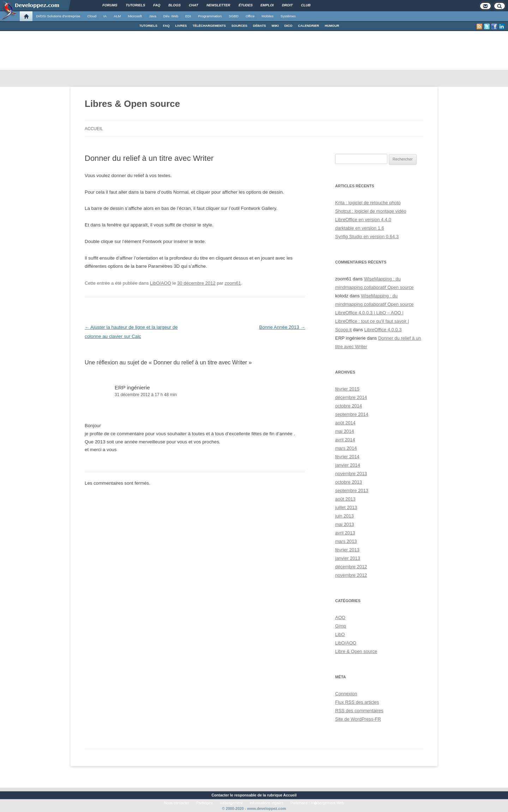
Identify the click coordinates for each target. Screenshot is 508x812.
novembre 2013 (351, 474)
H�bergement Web (327, 803)
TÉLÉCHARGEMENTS (209, 26)
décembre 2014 (351, 397)
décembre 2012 (351, 567)
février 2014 (347, 457)
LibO (340, 634)
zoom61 (233, 283)
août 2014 (345, 423)
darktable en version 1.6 (360, 228)
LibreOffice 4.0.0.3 (383, 330)
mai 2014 (344, 431)
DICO (288, 26)
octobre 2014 (349, 406)
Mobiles (268, 16)
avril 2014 (345, 440)
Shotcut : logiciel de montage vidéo (371, 211)
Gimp (341, 626)
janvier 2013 (348, 558)
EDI (188, 16)
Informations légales (267, 803)
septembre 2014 (352, 414)
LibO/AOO (161, 283)
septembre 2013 (352, 490)
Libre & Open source (356, 651)
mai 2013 (344, 524)
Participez (204, 803)
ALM (117, 16)
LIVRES (181, 26)
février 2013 (347, 550)
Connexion (346, 694)
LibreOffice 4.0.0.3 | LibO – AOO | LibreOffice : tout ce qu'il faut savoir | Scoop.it (372, 321)
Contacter (220, 795)
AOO (340, 617)
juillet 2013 (346, 507)
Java (153, 16)
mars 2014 (346, 448)
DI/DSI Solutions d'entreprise (58, 16)
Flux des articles (357, 702)
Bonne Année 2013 (282, 327)
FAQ (166, 26)
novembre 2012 (351, 575)
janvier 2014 (348, 465)
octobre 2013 (349, 482)
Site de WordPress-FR (358, 719)
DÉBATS (259, 26)
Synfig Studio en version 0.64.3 (367, 237)
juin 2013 (344, 516)
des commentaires (359, 711)
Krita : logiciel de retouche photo (368, 203)
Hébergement (231, 803)
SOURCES (239, 26)
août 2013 (345, 499)
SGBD (234, 16)
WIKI (275, 26)
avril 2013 (345, 533)
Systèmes (288, 16)
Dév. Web (171, 16)
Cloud (92, 16)
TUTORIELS (148, 26)
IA (105, 16)
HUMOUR (332, 26)
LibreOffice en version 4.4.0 (363, 220)
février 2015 (347, 389)
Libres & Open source (132, 104)
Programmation (210, 16)
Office (250, 16)
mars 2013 (346, 541)
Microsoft (135, 16)
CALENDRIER (309, 26)
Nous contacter (177, 803)
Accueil (94, 129)
